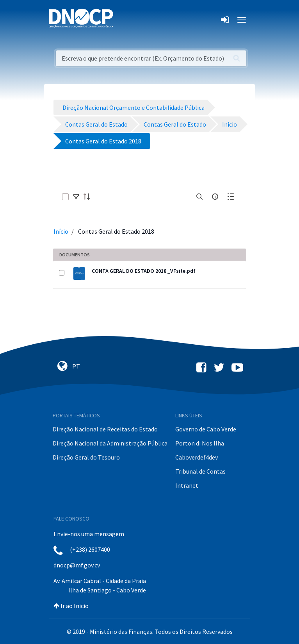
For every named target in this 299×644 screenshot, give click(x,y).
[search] (199, 197)
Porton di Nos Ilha (200, 443)
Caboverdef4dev (197, 457)
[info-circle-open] (215, 197)
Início (61, 231)
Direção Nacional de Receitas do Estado (105, 429)
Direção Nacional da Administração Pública (110, 443)
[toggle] (76, 197)
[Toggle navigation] (124, 20)
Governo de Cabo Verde (206, 429)
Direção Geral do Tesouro (86, 457)
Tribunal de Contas (200, 471)
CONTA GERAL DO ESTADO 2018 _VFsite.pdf (144, 271)
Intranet (187, 485)
